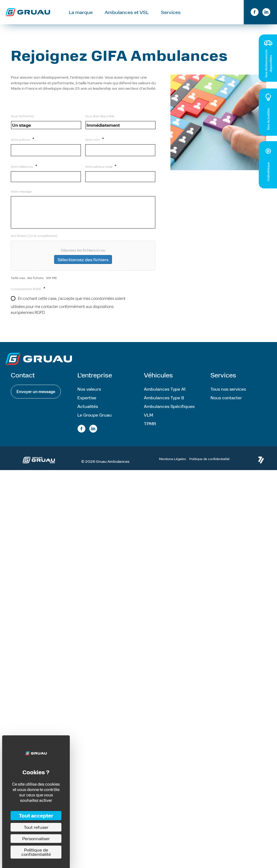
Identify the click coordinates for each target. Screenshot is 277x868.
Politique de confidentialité (210, 465)
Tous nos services (228, 395)
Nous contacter (226, 404)
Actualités (88, 412)
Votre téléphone (24, 163)
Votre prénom (23, 139)
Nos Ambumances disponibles (268, 64)
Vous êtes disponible (100, 116)
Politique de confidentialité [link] (36, 852)
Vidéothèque (268, 172)
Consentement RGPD (28, 294)
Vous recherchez (23, 116)
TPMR (150, 430)
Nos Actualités (268, 119)
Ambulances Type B (164, 404)
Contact (219, 12)
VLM (149, 421)
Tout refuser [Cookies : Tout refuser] (36, 827)
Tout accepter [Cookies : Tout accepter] (36, 815)
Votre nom (95, 139)
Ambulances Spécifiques (169, 412)
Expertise (87, 404)
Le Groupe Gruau (95, 421)
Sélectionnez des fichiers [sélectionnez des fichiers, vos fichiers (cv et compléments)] (83, 266)
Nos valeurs (89, 395)
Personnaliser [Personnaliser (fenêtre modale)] (36, 838)
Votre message (21, 187)
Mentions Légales (172, 465)
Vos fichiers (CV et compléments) (34, 242)
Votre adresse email (101, 163)
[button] (36, 398)
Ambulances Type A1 (165, 395)
